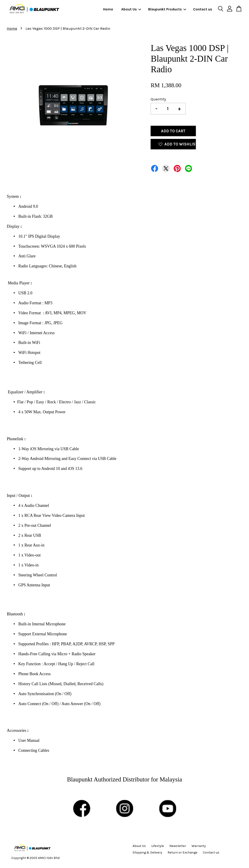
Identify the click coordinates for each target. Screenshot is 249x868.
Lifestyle (158, 846)
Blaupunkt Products (167, 9)
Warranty (199, 846)
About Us (131, 9)
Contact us (203, 9)
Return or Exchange (183, 852)
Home (108, 9)
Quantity (158, 99)
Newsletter (178, 846)
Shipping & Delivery (147, 852)
